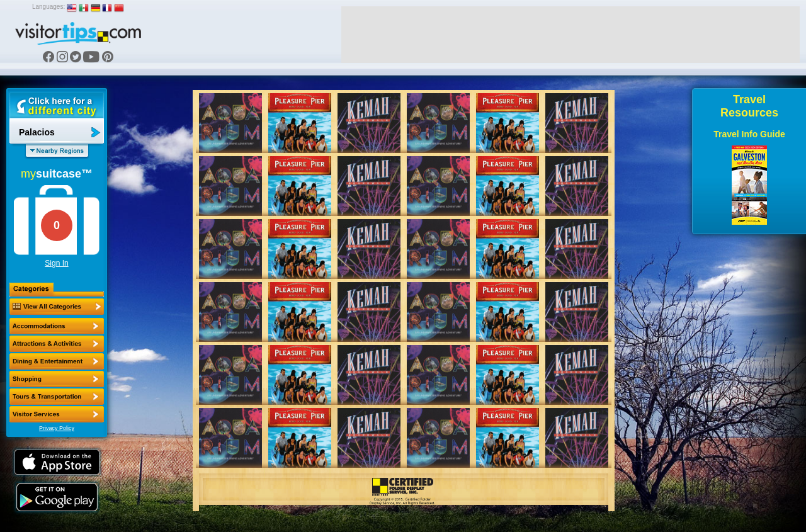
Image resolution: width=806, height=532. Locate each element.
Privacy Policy (57, 428)
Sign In (56, 263)
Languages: (48, 7)
